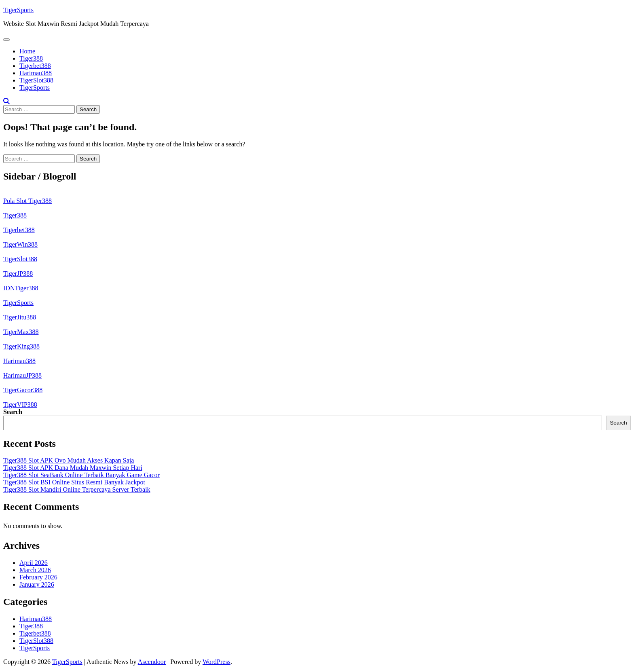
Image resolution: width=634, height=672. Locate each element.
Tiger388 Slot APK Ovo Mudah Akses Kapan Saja (69, 460)
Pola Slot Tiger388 (27, 201)
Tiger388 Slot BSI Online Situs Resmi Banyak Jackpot (74, 482)
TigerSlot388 (36, 80)
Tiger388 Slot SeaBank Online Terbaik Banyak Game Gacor (81, 475)
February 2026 (38, 577)
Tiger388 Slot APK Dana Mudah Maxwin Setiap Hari (73, 468)
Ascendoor (152, 662)
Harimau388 (36, 73)
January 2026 (37, 584)
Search (13, 412)
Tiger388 (31, 58)
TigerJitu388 (20, 317)
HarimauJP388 (22, 375)
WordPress (217, 662)
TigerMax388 (21, 332)
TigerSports (18, 10)
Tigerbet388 (35, 66)
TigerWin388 (20, 244)
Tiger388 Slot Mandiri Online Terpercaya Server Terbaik (77, 489)
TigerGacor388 (23, 390)
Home (27, 51)
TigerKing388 (21, 346)
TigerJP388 (18, 274)
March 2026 (35, 570)
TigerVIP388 (20, 405)
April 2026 (34, 563)
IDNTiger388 (21, 288)
